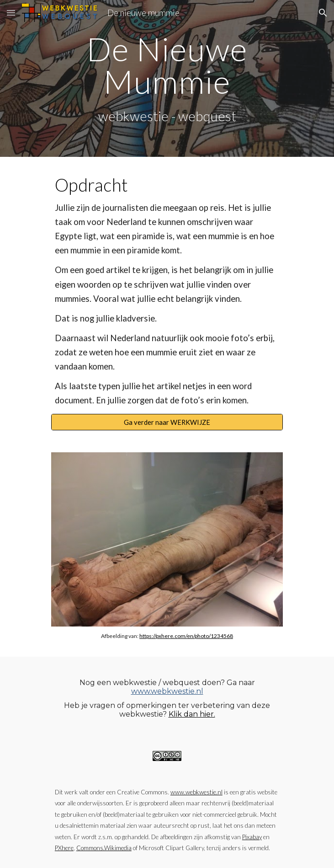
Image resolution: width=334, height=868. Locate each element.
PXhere (64, 848)
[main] (167, 78)
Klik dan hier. (192, 714)
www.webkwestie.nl (167, 691)
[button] (11, 13)
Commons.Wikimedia (104, 848)
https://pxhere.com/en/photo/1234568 (186, 636)
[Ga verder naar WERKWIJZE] (167, 422)
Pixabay (252, 837)
